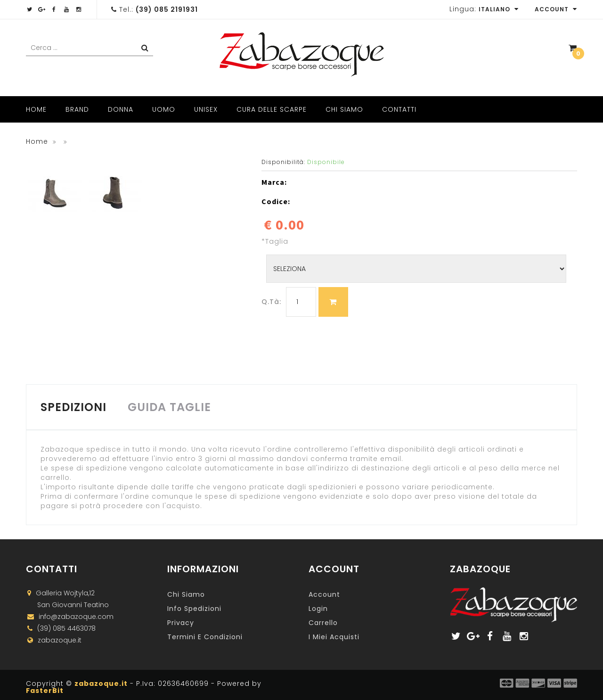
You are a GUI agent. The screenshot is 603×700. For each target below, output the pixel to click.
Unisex (206, 109)
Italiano (499, 9)
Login (318, 609)
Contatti (399, 109)
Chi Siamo (344, 109)
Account (556, 9)
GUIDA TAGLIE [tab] (169, 407)
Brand (77, 109)
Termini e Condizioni (205, 637)
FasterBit (45, 691)
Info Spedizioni (194, 609)
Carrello (323, 623)
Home (36, 109)
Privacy (181, 623)
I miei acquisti (334, 637)
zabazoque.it (101, 684)
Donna (121, 109)
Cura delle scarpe (272, 109)
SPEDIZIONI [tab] (73, 407)
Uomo (164, 109)
